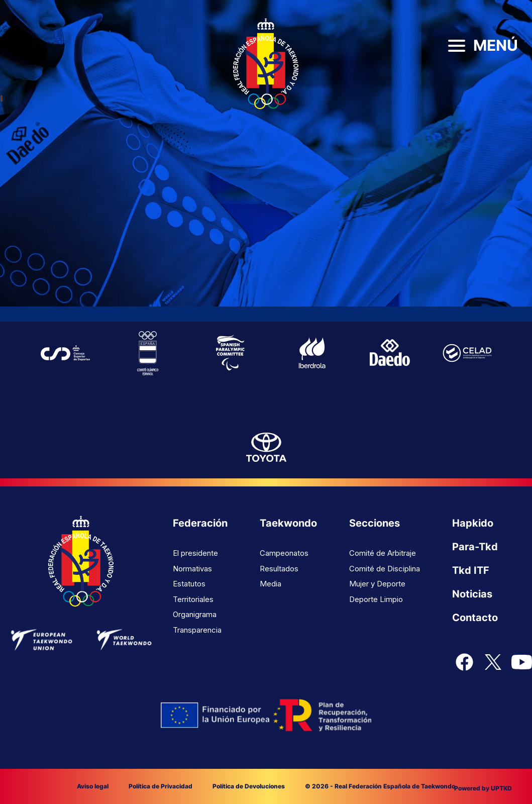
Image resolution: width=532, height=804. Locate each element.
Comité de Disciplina (385, 569)
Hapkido (473, 523)
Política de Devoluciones (249, 786)
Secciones (375, 523)
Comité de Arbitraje (383, 553)
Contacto (475, 618)
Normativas (192, 569)
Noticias (472, 594)
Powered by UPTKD (483, 788)
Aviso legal (93, 786)
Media (271, 584)
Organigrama (195, 614)
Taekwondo (288, 523)
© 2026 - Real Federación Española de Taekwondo (380, 786)
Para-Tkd (475, 547)
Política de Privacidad (161, 786)
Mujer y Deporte (377, 584)
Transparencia (197, 630)
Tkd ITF (471, 570)
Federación (200, 523)
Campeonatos (284, 553)
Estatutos (189, 584)
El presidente (195, 553)
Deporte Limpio (376, 599)
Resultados (279, 569)
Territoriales (193, 599)
